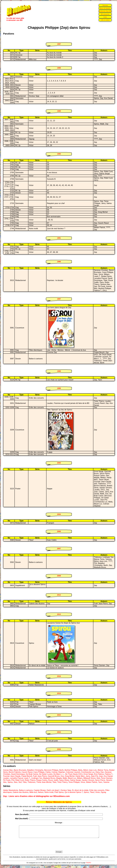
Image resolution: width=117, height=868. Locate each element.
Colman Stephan (58, 772)
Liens (105, 17)
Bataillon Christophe (35, 770)
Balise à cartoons (26, 790)
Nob (98, 778)
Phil (13, 780)
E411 (81, 774)
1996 (59, 262)
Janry (88, 776)
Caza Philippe (39, 772)
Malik (65, 778)
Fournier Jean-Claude (12, 776)
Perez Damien (107, 778)
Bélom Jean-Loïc (90, 770)
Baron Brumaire (20, 770)
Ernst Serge (88, 774)
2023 (59, 715)
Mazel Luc (72, 778)
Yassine (106, 782)
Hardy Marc (80, 776)
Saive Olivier (64, 780)
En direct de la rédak (80, 790)
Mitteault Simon (90, 778)
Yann (100, 782)
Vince (83, 782)
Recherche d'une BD (105, 11)
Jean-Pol (95, 776)
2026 (59, 749)
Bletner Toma (103, 770)
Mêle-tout (33, 792)
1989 (59, 111)
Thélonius (31, 782)
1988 (59, 68)
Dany (98, 772)
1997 (59, 299)
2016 (59, 676)
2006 (59, 531)
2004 (59, 514)
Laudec (6, 778)
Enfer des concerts (97, 790)
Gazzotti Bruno (54, 776)
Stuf (20, 782)
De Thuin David (71, 774)
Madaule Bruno (49, 778)
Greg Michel (70, 776)
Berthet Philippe (71, 770)
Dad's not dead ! (53, 790)
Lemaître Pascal (16, 778)
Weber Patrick (92, 782)
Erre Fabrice (99, 774)
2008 (59, 576)
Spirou (10, 782)
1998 (59, 371)
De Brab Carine (32, 774)
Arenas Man (8, 770)
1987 (59, 44)
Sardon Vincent (88, 780)
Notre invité (49, 792)
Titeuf (92, 792)
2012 (59, 595)
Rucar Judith (53, 780)
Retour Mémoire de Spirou (59, 802)
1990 (59, 154)
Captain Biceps (40, 790)
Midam (80, 778)
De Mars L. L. (59, 774)
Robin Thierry (30, 780)
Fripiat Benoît (27, 776)
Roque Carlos (42, 780)
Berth (61, 770)
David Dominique (18, 774)
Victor (97, 792)
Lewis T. (27, 778)
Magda (59, 778)
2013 (59, 614)
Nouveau (105, 5)
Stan (16, 782)
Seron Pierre (100, 780)
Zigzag (103, 792)
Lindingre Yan (37, 778)
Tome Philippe (74, 782)
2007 (59, 548)
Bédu (80, 770)
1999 (59, 388)
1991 (59, 238)
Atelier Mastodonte (11, 790)
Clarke (48, 772)
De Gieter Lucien (46, 774)
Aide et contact (105, 20)
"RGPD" (89, 865)
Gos (62, 776)
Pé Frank (7, 780)
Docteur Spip (66, 790)
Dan (102, 772)
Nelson (41, 792)
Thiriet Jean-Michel (44, 782)
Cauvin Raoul (27, 772)
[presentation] (59, 847)
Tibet (54, 782)
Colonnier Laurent (73, 772)
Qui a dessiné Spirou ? (74, 792)
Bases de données (105, 8)
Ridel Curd (20, 780)
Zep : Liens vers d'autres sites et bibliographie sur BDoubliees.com (36, 796)
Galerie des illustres (21, 792)
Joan (101, 776)
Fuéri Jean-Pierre (40, 776)
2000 (59, 463)
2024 (59, 732)
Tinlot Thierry (62, 782)
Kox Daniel (108, 776)
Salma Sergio (76, 780)
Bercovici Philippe (51, 770)
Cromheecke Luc (88, 772)
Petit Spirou (59, 792)
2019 (59, 693)
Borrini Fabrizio (15, 772)
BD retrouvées (105, 14)
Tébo (25, 782)
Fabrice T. (109, 774)
